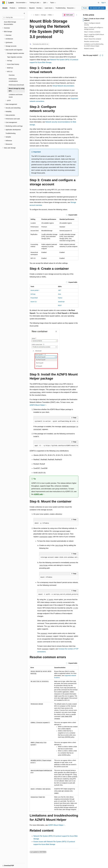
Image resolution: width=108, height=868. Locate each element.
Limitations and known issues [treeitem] (16, 96)
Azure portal (34, 290)
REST (60, 305)
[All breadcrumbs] (31, 15)
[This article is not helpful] (103, 55)
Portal (85, 8)
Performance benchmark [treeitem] (16, 85)
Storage (43, 15)
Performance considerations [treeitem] (13, 80)
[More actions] (77, 15)
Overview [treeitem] (12, 75)
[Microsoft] (4, 3)
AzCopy (33, 294)
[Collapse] (24, 13)
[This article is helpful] (100, 55)
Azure (37, 15)
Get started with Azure (97, 8)
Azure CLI (34, 302)
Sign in (103, 3)
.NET (60, 290)
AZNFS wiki (38, 494)
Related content (89, 49)
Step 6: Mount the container (93, 39)
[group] (56, 421)
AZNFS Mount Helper (37, 405)
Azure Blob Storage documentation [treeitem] (10, 23)
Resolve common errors (91, 41)
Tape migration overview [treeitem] (15, 57)
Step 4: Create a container (92, 32)
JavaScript (61, 302)
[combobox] (14, 18)
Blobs (50, 15)
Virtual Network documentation (63, 86)
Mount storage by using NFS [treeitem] (17, 90)
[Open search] (99, 3)
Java (60, 294)
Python (60, 298)
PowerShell (34, 298)
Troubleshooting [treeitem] (11, 133)
